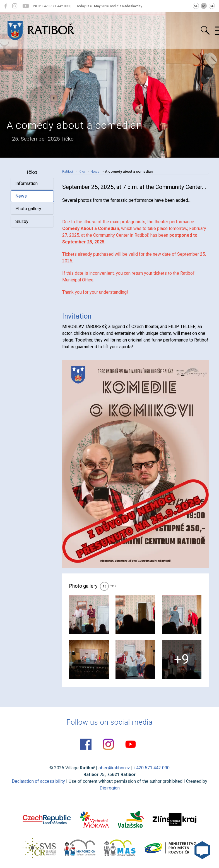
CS (196, 6)
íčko (82, 171)
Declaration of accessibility (38, 781)
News (21, 196)
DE (212, 6)
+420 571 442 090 (152, 768)
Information (27, 183)
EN (204, 6)
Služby (22, 221)
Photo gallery (28, 209)
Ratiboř (68, 171)
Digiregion (110, 788)
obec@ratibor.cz (114, 768)
